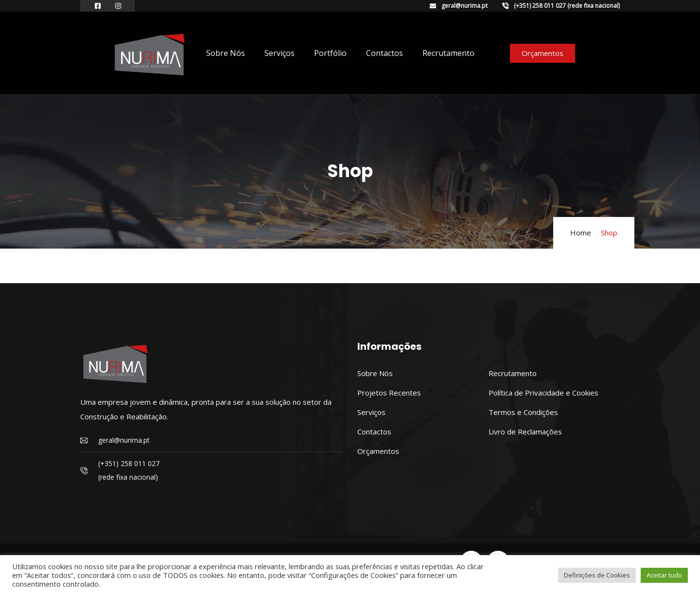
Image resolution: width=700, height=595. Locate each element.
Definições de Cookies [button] (597, 575)
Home (581, 233)
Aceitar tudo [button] (664, 575)
